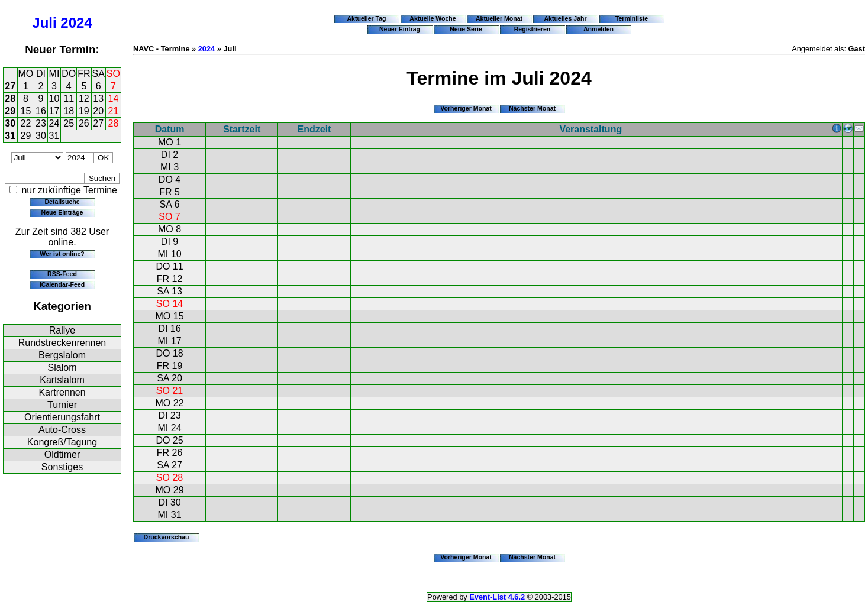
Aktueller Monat (499, 18)
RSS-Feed (62, 274)
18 (69, 111)
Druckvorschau (167, 537)
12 (84, 98)
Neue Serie (466, 29)
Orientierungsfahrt (62, 417)
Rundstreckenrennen (62, 343)
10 (54, 98)
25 (69, 123)
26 (84, 123)
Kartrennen (62, 392)
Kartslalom (62, 380)
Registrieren (533, 29)
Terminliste (632, 18)
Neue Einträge (62, 212)
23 (41, 123)
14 (114, 98)
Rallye (62, 330)
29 (10, 111)
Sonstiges (62, 467)
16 (41, 111)
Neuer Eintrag (400, 29)
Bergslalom (62, 355)
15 (26, 111)
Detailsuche (62, 202)
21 (114, 111)
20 (98, 111)
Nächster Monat (532, 108)
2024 (76, 23)
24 (54, 123)
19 (84, 111)
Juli (44, 23)
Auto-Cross (62, 430)
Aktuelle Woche (433, 18)
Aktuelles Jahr (565, 18)
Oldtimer (62, 454)
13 (98, 98)
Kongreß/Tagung (62, 442)
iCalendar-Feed (62, 284)
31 (10, 136)
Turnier (62, 405)
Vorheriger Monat (466, 108)
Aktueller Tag (366, 18)
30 (10, 123)
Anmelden (598, 29)
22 (26, 123)
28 (10, 98)
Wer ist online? (62, 254)
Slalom (62, 368)
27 (10, 86)
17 (54, 111)
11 (69, 98)
